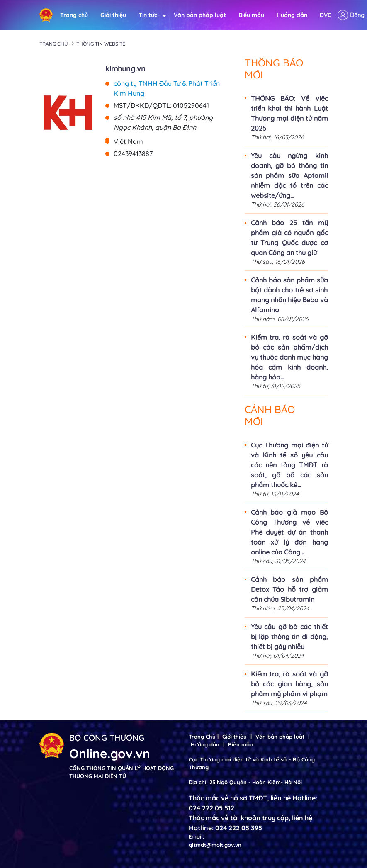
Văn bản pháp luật (200, 15)
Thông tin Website (101, 44)
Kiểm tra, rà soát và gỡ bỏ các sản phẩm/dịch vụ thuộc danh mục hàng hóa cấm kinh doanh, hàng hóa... (289, 357)
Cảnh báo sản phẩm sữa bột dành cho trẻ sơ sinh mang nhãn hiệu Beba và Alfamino (289, 295)
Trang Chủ (202, 737)
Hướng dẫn (292, 15)
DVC (326, 15)
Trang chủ (74, 15)
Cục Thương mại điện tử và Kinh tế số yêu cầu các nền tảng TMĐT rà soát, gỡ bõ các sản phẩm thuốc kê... (289, 465)
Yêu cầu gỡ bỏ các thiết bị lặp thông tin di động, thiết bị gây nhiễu (289, 637)
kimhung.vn (125, 69)
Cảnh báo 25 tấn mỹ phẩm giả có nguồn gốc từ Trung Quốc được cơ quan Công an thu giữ (289, 238)
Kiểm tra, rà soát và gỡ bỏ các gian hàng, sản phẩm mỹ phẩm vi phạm (289, 684)
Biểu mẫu (251, 15)
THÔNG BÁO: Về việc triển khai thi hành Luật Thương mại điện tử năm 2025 (289, 113)
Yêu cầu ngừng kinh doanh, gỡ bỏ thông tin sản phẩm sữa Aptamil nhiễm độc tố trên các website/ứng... (289, 175)
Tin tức (150, 15)
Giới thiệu (113, 15)
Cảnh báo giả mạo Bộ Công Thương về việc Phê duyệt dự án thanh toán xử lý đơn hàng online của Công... (289, 532)
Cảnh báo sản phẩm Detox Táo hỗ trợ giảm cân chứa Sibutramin (289, 589)
